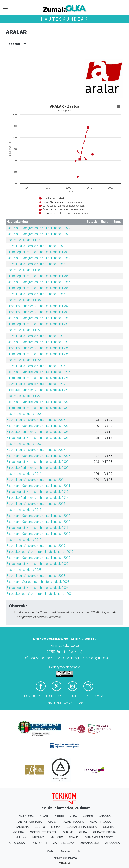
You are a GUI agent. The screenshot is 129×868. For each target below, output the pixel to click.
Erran (56, 827)
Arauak (100, 696)
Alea (73, 816)
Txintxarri (39, 843)
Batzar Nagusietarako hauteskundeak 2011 (36, 480)
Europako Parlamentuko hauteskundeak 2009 (38, 468)
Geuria (108, 827)
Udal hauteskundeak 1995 (24, 360)
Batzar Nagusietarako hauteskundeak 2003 (36, 420)
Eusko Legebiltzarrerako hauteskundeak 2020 (38, 564)
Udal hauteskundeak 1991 (24, 330)
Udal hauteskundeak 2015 (24, 510)
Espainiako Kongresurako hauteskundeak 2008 (38, 456)
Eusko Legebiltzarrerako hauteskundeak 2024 (38, 588)
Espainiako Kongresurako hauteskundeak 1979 (38, 234)
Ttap (79, 851)
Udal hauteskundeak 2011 (24, 474)
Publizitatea (79, 696)
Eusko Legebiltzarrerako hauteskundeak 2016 (38, 528)
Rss (81, 704)
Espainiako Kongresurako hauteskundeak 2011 (38, 486)
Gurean (65, 851)
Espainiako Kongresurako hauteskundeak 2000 (38, 402)
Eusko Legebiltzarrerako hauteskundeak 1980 (38, 252)
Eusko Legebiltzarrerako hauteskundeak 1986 (38, 288)
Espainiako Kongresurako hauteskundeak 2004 (38, 426)
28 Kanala (112, 843)
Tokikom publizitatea (64, 858)
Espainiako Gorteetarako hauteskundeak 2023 (38, 582)
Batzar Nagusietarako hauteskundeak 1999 (36, 384)
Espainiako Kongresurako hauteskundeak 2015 (38, 516)
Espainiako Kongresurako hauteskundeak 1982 (38, 258)
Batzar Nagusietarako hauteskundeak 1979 (36, 246)
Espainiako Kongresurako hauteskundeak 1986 (38, 282)
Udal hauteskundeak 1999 (24, 396)
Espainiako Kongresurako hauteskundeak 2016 (38, 522)
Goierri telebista (43, 832)
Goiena (18, 832)
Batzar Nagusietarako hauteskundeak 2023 (36, 576)
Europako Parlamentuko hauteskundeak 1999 (38, 390)
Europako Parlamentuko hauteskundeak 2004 (38, 432)
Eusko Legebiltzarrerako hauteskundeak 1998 (38, 378)
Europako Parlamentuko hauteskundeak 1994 (38, 348)
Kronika (38, 837)
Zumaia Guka (90, 843)
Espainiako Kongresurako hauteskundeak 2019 (38, 534)
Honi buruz (32, 696)
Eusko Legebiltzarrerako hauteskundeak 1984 (38, 276)
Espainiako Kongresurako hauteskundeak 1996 (38, 372)
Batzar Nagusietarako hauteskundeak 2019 (36, 546)
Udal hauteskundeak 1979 (24, 240)
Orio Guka (17, 843)
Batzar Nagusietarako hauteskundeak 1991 (36, 336)
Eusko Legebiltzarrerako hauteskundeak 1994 (38, 354)
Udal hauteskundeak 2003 (24, 414)
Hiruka (21, 837)
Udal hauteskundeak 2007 (24, 444)
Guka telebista (104, 832)
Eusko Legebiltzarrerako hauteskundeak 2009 (38, 462)
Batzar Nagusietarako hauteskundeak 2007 (36, 450)
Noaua (74, 837)
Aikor (44, 816)
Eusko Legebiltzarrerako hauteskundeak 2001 (38, 408)
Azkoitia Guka (100, 822)
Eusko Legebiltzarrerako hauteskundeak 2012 (38, 492)
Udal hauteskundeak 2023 (24, 570)
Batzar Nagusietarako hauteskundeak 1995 (36, 366)
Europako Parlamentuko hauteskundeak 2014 (38, 498)
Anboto (105, 816)
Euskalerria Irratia (82, 827)
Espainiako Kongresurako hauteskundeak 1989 (38, 318)
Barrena (22, 827)
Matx (50, 851)
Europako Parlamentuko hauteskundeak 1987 (38, 306)
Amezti (88, 816)
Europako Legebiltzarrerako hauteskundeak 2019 (40, 552)
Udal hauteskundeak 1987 (24, 300)
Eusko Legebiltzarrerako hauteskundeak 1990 (38, 324)
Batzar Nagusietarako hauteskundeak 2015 (36, 504)
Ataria (53, 822)
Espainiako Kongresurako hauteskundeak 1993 (38, 342)
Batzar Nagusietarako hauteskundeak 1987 (36, 294)
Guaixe (68, 832)
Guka (83, 832)
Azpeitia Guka (74, 822)
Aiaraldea (26, 816)
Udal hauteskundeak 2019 (24, 540)
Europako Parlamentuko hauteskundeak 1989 (38, 312)
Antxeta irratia (30, 822)
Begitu (40, 827)
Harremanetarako (59, 704)
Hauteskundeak (64, 19)
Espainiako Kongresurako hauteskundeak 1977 (38, 228)
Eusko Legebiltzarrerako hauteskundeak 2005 (38, 438)
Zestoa (17, 44)
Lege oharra (55, 696)
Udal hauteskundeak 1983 (24, 270)
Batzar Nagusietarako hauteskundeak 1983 (36, 264)
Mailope (57, 837)
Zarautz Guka (64, 843)
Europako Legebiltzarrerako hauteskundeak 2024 (40, 594)
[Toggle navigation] (5, 8)
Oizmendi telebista (99, 837)
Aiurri (59, 816)
